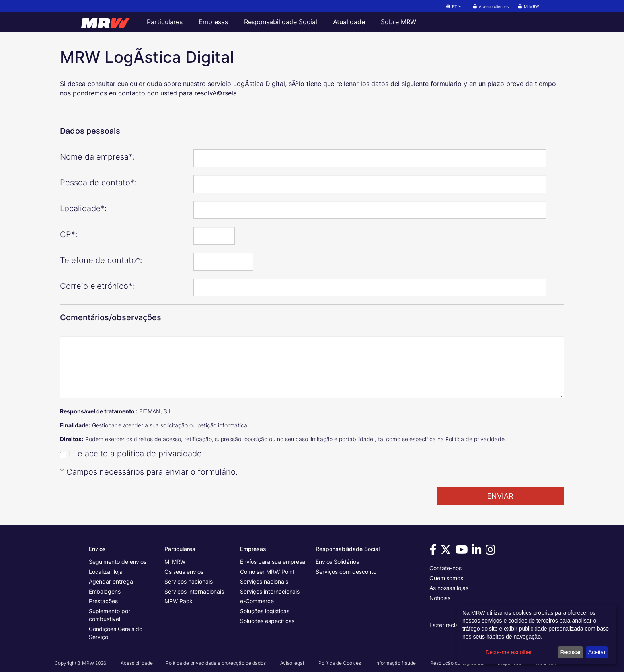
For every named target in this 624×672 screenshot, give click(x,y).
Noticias (440, 598)
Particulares (165, 22)
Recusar (571, 652)
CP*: (69, 234)
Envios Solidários (337, 562)
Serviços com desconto (346, 572)
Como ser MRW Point (267, 572)
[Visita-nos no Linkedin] (478, 552)
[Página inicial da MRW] (109, 22)
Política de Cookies (340, 663)
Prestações (103, 601)
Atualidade (349, 22)
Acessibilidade (137, 663)
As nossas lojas (449, 588)
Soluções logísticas (265, 611)
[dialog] (536, 634)
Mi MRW (175, 562)
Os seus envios (184, 572)
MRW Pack (178, 601)
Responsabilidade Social (281, 22)
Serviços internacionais (194, 591)
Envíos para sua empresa (273, 562)
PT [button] (454, 6)
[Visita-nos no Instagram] (492, 552)
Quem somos (446, 578)
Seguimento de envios (118, 562)
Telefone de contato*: (101, 260)
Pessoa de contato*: (98, 183)
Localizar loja (106, 572)
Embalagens (105, 591)
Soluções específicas (267, 621)
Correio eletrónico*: (97, 286)
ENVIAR (500, 496)
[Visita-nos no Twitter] (447, 552)
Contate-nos (446, 568)
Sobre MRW (399, 22)
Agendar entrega (111, 581)
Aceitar (597, 652)
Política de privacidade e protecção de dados (216, 663)
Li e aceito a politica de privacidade (135, 454)
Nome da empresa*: (97, 157)
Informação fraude (396, 663)
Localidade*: (83, 208)
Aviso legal (292, 663)
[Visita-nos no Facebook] (434, 552)
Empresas (213, 22)
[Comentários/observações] (312, 367)
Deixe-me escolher (509, 652)
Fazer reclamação (453, 625)
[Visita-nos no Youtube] (463, 552)
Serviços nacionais (188, 581)
